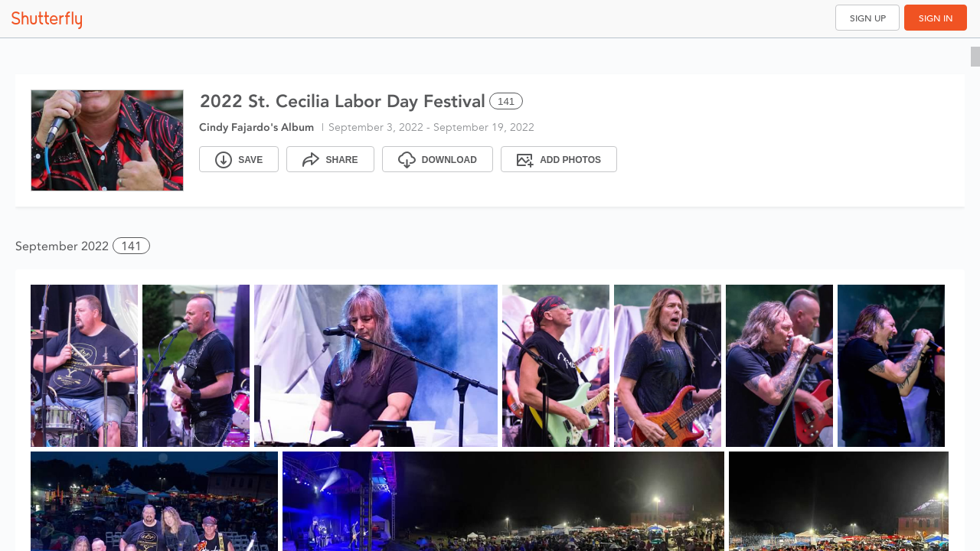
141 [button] (131, 246)
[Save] (239, 159)
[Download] (438, 159)
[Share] (330, 159)
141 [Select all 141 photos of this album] (506, 101)
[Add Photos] (559, 159)
